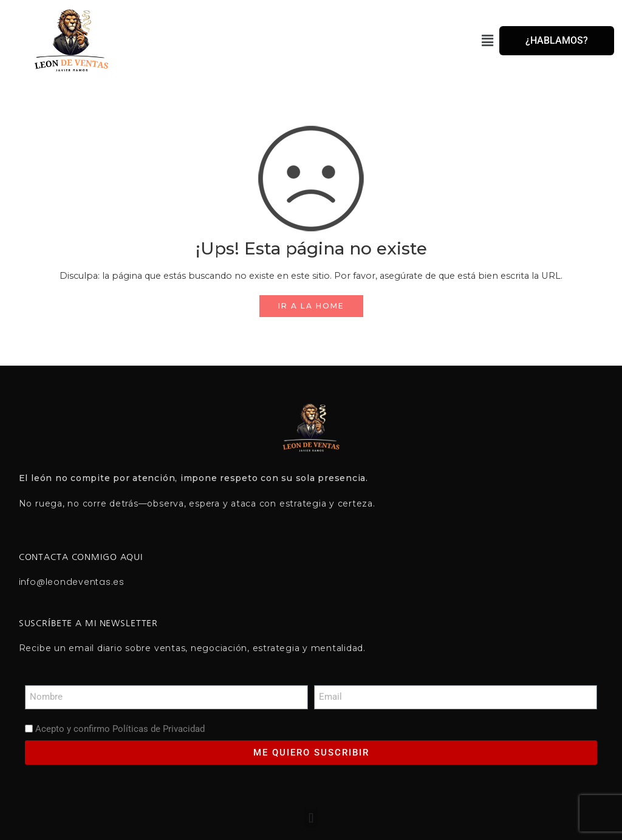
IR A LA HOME (311, 306)
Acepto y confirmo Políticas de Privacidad (120, 729)
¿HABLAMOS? (557, 40)
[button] (319, 41)
